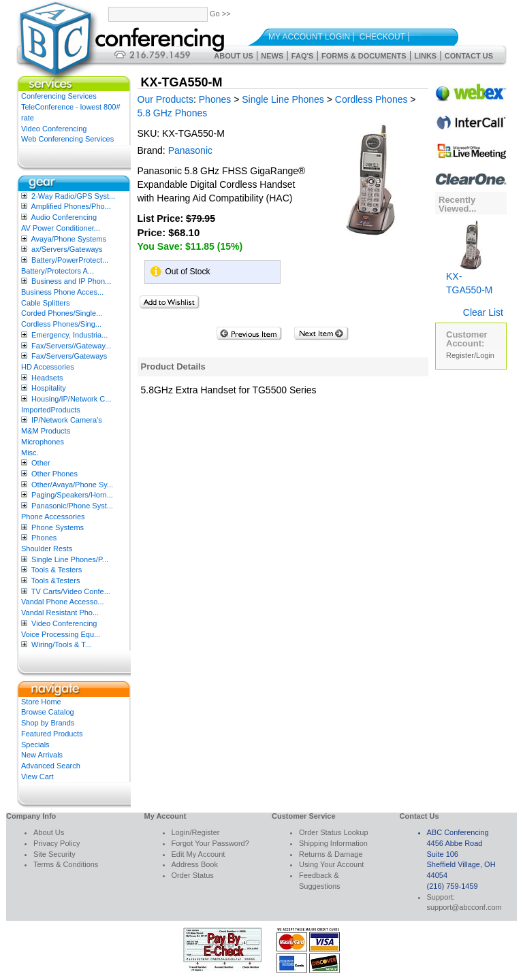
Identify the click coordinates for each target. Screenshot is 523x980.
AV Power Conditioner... (61, 228)
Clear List (483, 312)
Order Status (193, 875)
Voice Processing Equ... (61, 634)
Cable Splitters (46, 303)
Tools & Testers (57, 570)
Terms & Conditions (66, 864)
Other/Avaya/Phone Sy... (72, 485)
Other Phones (54, 474)
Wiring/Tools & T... (61, 644)
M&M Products (46, 431)
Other (41, 463)
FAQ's (303, 56)
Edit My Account (199, 854)
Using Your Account (331, 864)
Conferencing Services (59, 96)
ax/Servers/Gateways (67, 249)
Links (425, 56)
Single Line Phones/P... (70, 559)
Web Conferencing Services (67, 139)
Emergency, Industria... (69, 335)
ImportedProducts (51, 410)
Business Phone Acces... (62, 292)
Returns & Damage (331, 854)
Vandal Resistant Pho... (60, 612)
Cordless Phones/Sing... (61, 324)
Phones (44, 538)
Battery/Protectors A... (58, 271)
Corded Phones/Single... (62, 313)
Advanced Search (51, 766)
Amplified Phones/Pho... (70, 206)
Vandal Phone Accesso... (63, 602)
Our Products (165, 99)
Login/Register (196, 832)
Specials (35, 745)
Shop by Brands (48, 723)
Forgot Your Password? (210, 843)
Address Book (195, 864)
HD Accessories (48, 367)
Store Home (41, 702)
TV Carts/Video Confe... (71, 591)
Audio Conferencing (64, 217)
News (272, 56)
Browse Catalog (48, 712)
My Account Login (309, 37)
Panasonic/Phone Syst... (72, 506)
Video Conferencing (54, 129)
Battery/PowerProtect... (70, 260)
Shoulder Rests (47, 549)
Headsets (47, 378)
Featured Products (52, 734)
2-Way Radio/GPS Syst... (73, 196)
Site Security (54, 854)
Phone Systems (58, 527)
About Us (233, 56)
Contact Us (469, 56)
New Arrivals (42, 755)
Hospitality (49, 388)
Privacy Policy (57, 843)
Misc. (30, 453)
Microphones (43, 442)
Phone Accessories (53, 517)
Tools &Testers (56, 581)
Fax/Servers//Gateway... (71, 346)
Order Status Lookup (334, 832)
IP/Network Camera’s (67, 420)
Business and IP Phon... (71, 281)
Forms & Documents (364, 56)
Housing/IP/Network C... (71, 399)
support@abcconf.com (464, 907)
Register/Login (470, 355)
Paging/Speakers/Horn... (72, 495)
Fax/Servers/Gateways (69, 356)
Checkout (382, 37)
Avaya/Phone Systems (68, 239)
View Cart (37, 777)
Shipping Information (333, 843)
